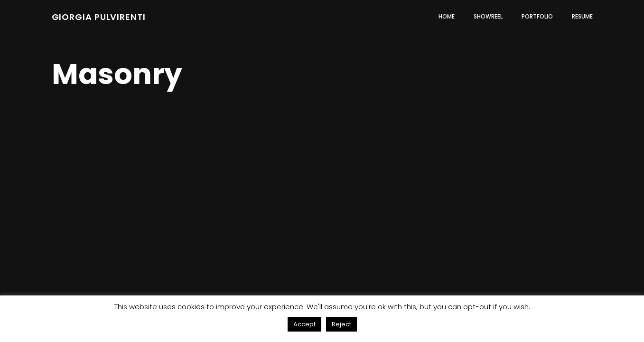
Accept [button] (304, 324)
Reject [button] (341, 324)
